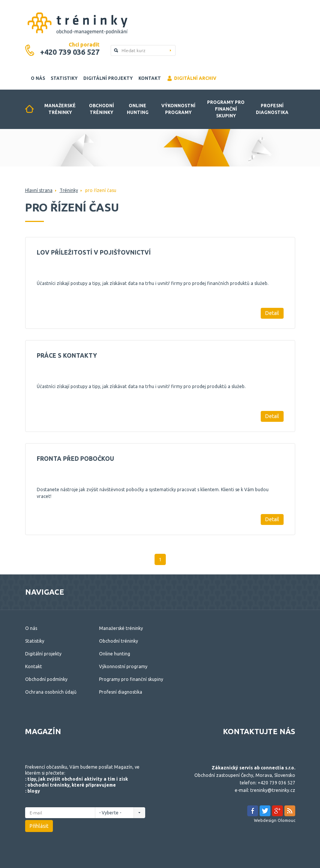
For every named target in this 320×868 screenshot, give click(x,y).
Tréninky (69, 190)
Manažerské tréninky (60, 109)
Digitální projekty (108, 78)
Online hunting (138, 109)
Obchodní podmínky (46, 679)
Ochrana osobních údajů (51, 692)
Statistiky (64, 78)
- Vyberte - (112, 813)
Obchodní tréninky (101, 109)
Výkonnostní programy (178, 109)
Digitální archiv (192, 78)
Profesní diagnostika (272, 109)
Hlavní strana (39, 190)
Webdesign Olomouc (275, 820)
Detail (272, 313)
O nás (38, 78)
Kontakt (150, 78)
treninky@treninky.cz (273, 790)
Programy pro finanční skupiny (226, 109)
